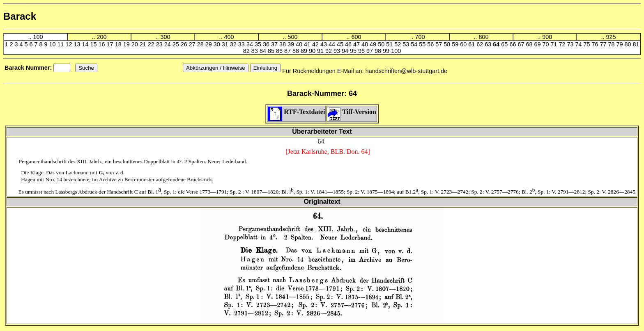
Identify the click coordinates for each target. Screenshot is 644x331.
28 (201, 44)
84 (264, 51)
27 (193, 44)
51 (390, 44)
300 (165, 37)
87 (288, 51)
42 (316, 44)
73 (571, 44)
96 (362, 51)
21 (144, 44)
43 (324, 44)
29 (209, 44)
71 (554, 44)
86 (280, 51)
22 (152, 44)
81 (636, 44)
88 (297, 51)
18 (119, 44)
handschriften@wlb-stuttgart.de (406, 71)
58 (448, 44)
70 (546, 44)
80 (629, 44)
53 (407, 44)
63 (489, 44)
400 (229, 37)
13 (78, 44)
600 (356, 37)
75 (588, 44)
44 (333, 44)
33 (242, 44)
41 (308, 44)
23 (160, 44)
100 (38, 37)
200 (101, 37)
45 (341, 44)
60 (464, 44)
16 (103, 44)
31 (226, 44)
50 (382, 44)
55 (423, 44)
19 (127, 44)
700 (420, 37)
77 (604, 44)
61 (472, 44)
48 (366, 44)
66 (513, 44)
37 (275, 44)
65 (505, 44)
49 (374, 44)
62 (481, 44)
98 (379, 51)
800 (483, 37)
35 (259, 44)
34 (251, 44)
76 (596, 44)
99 (387, 51)
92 (329, 51)
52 (398, 44)
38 (283, 44)
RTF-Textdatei (296, 112)
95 (354, 51)
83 (255, 51)
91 (321, 51)
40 (300, 44)
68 (530, 44)
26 (185, 44)
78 (612, 44)
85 (272, 51)
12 (70, 44)
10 (53, 44)
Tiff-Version (352, 112)
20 (136, 44)
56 (431, 44)
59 (456, 44)
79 (621, 44)
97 (370, 51)
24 (168, 44)
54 (415, 44)
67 (522, 44)
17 (111, 44)
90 (313, 51)
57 (439, 44)
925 (611, 37)
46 (349, 44)
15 (94, 44)
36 (267, 44)
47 (357, 44)
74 (580, 44)
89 (305, 51)
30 (218, 44)
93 (338, 51)
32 (234, 44)
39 (292, 44)
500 (292, 37)
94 (346, 51)
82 (247, 51)
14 (86, 44)
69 (538, 44)
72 (563, 44)
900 (547, 37)
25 (177, 44)
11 (62, 44)
